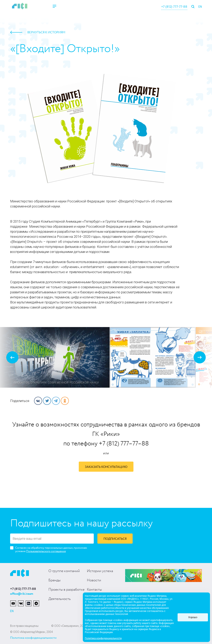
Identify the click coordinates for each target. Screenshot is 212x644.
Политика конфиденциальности (33, 638)
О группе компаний (64, 571)
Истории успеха (100, 571)
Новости (94, 580)
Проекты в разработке (66, 590)
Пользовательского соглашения (46, 551)
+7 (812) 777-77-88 (174, 7)
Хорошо (193, 617)
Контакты (94, 590)
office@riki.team (22, 594)
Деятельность (60, 599)
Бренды (54, 580)
